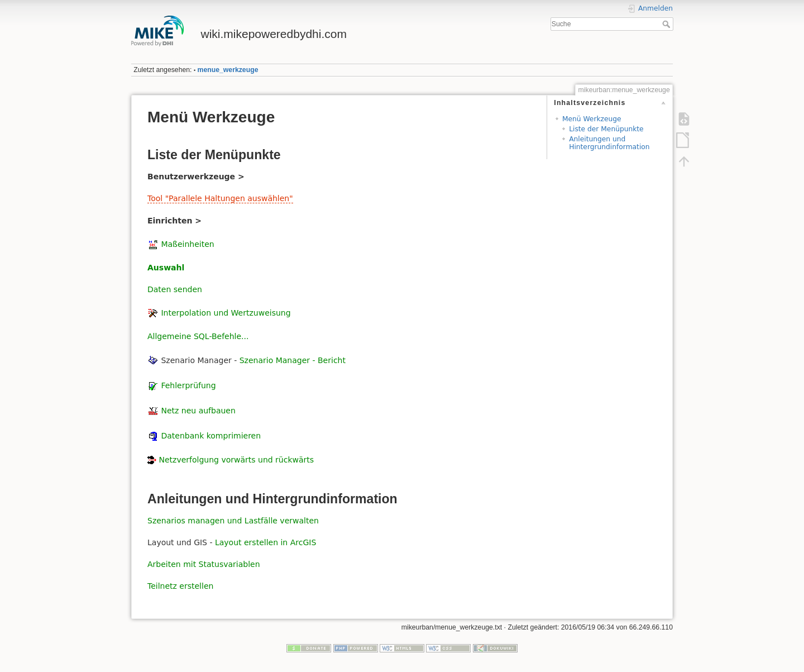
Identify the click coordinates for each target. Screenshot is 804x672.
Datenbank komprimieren (211, 436)
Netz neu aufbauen (198, 411)
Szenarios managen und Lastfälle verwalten (233, 521)
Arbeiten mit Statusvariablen (204, 564)
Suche (667, 24)
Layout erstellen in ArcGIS (265, 542)
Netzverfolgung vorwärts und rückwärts (236, 460)
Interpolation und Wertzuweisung (226, 313)
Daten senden (175, 289)
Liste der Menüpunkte (606, 129)
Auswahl (166, 268)
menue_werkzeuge (228, 70)
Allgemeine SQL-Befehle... (198, 336)
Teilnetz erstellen (180, 586)
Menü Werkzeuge (592, 119)
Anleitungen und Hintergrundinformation (609, 143)
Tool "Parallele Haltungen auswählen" (220, 198)
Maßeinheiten (187, 244)
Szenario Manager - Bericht (293, 360)
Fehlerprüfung (188, 385)
